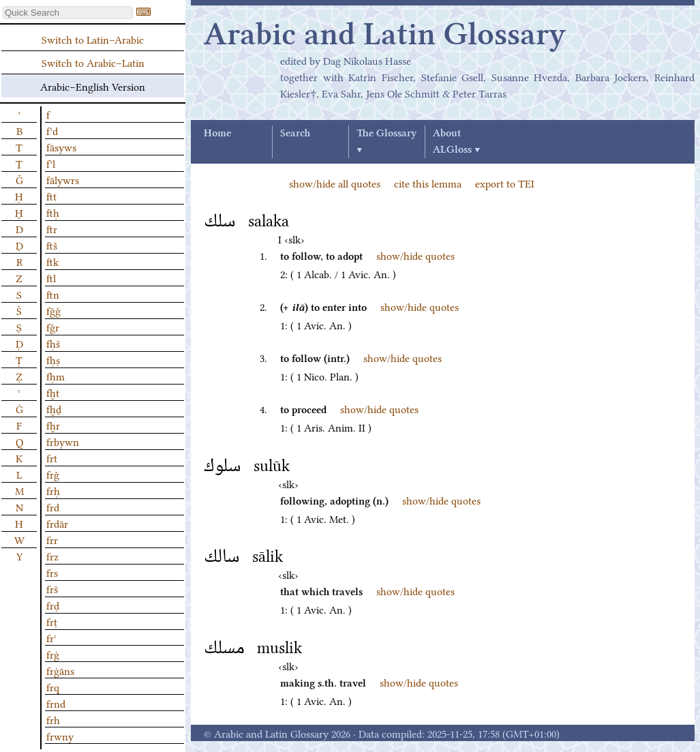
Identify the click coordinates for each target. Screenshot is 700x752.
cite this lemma (428, 183)
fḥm (56, 376)
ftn (53, 294)
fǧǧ (54, 310)
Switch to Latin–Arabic (93, 39)
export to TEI (505, 183)
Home (217, 134)
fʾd (52, 130)
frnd (56, 703)
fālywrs (63, 179)
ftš (52, 245)
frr (52, 539)
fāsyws (61, 147)
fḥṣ (53, 359)
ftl (51, 277)
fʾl (51, 163)
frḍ (53, 605)
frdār (57, 523)
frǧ (53, 474)
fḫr (53, 425)
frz (52, 556)
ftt (51, 196)
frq (53, 687)
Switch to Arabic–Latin (93, 62)
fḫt (53, 392)
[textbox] (68, 13)
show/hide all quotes (335, 183)
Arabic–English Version (93, 86)
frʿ (51, 637)
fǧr (53, 327)
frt (52, 457)
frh (53, 719)
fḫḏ (54, 408)
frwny (60, 736)
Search (295, 134)
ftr (52, 228)
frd (53, 507)
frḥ (53, 490)
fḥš (53, 343)
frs (52, 572)
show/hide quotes (415, 255)
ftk (52, 261)
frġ (53, 654)
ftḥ (53, 212)
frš (52, 588)
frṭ (52, 621)
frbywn (63, 441)
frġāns (60, 670)
